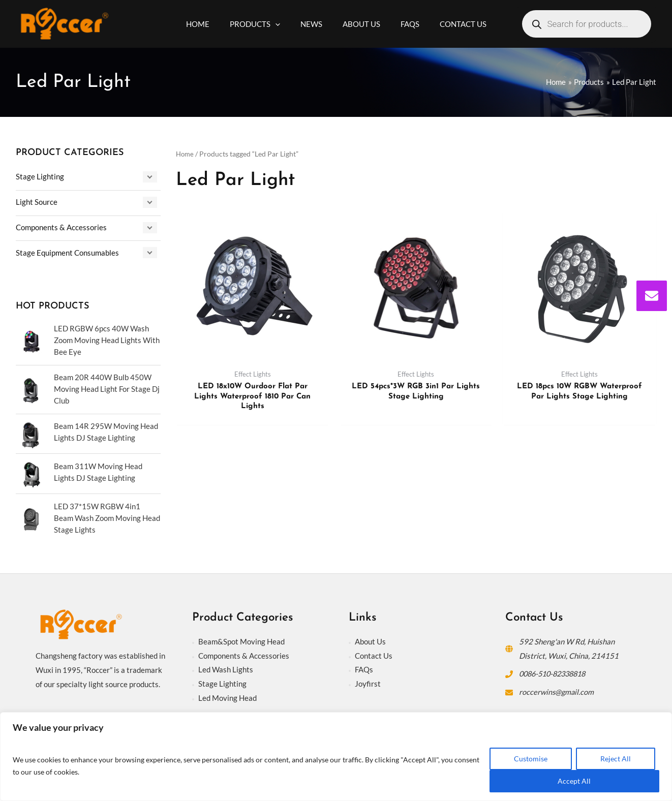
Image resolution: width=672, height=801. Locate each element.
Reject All (616, 759)
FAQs (364, 668)
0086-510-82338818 (556, 672)
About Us (370, 640)
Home (186, 154)
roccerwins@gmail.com (557, 690)
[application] (283, 24)
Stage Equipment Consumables (67, 253)
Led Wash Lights (226, 668)
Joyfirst (368, 682)
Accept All (574, 781)
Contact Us (374, 654)
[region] (336, 757)
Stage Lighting (40, 176)
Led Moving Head (227, 696)
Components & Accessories (61, 227)
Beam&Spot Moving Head (241, 640)
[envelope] (652, 296)
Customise (531, 759)
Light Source (37, 202)
